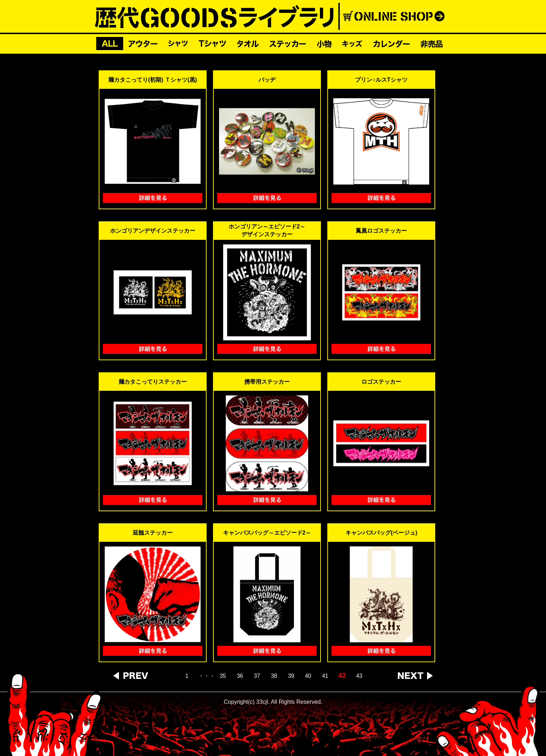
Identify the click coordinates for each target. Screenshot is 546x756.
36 (240, 676)
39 (291, 676)
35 (223, 676)
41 (325, 676)
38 (274, 676)
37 (257, 676)
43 (359, 676)
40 (308, 676)
